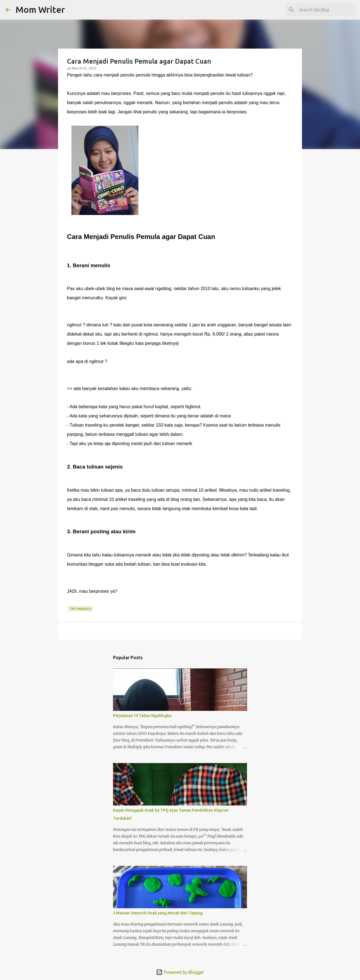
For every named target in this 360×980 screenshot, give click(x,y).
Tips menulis (80, 609)
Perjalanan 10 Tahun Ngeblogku (142, 716)
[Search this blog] (326, 10)
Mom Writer (40, 9)
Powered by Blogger (180, 972)
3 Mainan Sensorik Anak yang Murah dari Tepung (158, 913)
